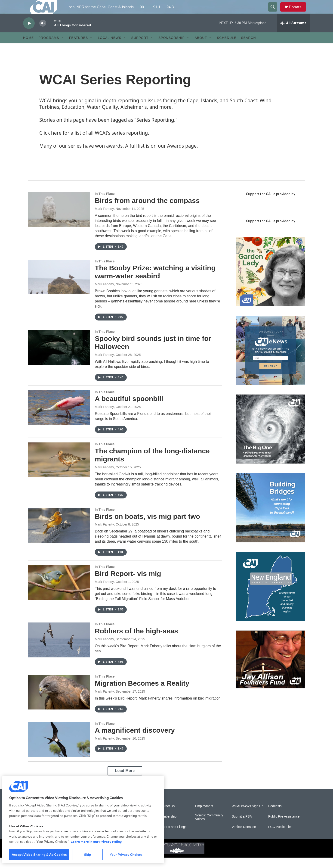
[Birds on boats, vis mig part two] (59, 536)
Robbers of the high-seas (136, 641)
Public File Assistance (284, 827)
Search (248, 48)
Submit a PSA (242, 827)
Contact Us (167, 817)
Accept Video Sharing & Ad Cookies (39, 855)
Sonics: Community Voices (209, 828)
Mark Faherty (104, 219)
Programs (49, 48)
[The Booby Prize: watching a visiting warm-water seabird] (59, 287)
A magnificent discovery (135, 741)
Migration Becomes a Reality (142, 694)
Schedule (227, 48)
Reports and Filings (173, 837)
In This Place (105, 204)
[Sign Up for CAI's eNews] (271, 361)
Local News (109, 48)
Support (140, 48)
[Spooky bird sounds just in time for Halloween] (59, 358)
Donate (298, 12)
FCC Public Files (280, 837)
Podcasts (275, 817)
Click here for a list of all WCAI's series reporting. (94, 143)
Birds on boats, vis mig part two (147, 527)
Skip (88, 855)
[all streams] (293, 34)
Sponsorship (172, 48)
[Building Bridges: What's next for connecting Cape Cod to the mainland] (271, 518)
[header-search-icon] (275, 12)
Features (79, 48)
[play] (29, 34)
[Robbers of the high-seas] (59, 650)
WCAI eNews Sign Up (248, 817)
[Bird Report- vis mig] (59, 593)
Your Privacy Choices (126, 855)
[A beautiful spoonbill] (59, 418)
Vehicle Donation (244, 837)
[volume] (43, 34)
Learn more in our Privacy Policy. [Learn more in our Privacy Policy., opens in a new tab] (96, 842)
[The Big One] (271, 439)
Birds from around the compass (147, 211)
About (201, 48)
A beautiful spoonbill (129, 409)
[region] (83, 820)
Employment (204, 817)
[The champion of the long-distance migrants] (59, 470)
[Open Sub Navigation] (63, 48)
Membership (168, 827)
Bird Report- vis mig (128, 584)
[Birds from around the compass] (59, 220)
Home (28, 48)
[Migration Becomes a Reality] (59, 703)
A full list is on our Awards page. (162, 156)
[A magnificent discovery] (59, 750)
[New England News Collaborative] (271, 597)
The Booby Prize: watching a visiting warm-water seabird (155, 282)
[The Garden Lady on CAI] (271, 282)
